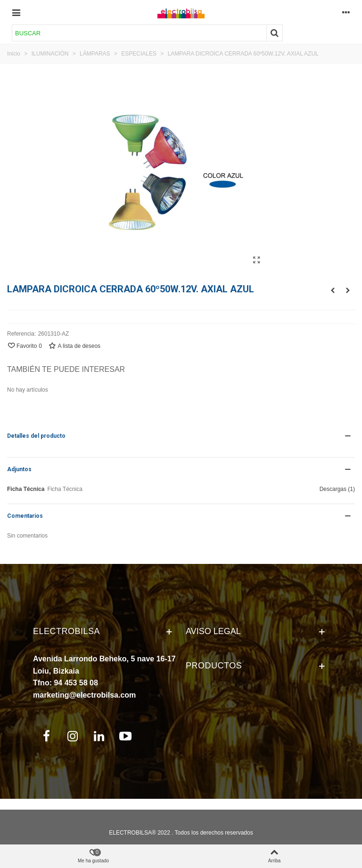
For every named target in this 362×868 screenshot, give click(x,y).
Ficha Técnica (26, 489)
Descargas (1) (337, 489)
